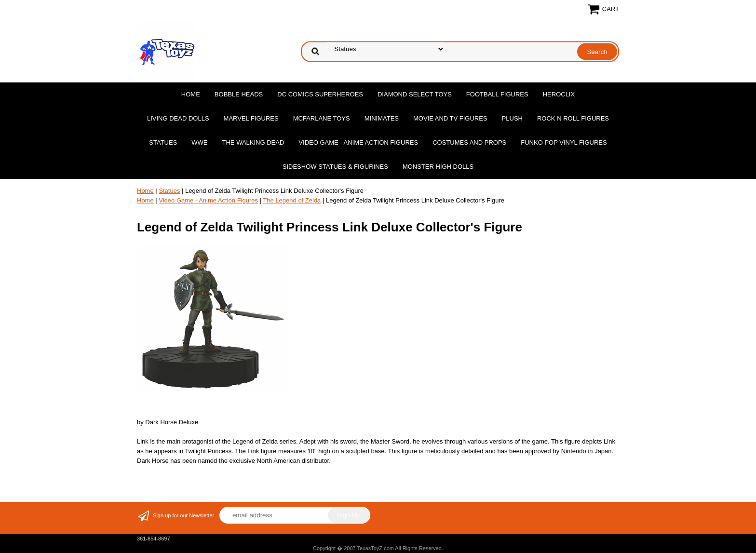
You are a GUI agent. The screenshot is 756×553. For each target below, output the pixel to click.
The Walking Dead (253, 142)
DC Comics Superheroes (320, 94)
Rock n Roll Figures (573, 118)
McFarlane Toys (322, 118)
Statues (163, 142)
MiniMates (382, 118)
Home (191, 94)
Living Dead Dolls (178, 118)
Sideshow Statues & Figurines (335, 167)
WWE (199, 142)
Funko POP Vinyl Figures (564, 142)
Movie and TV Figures (450, 118)
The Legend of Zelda (292, 200)
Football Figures (497, 94)
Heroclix (559, 94)
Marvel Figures (251, 118)
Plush (512, 118)
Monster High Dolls (438, 167)
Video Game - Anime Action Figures (358, 142)
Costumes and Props (469, 142)
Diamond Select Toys (415, 94)
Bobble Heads (239, 94)
